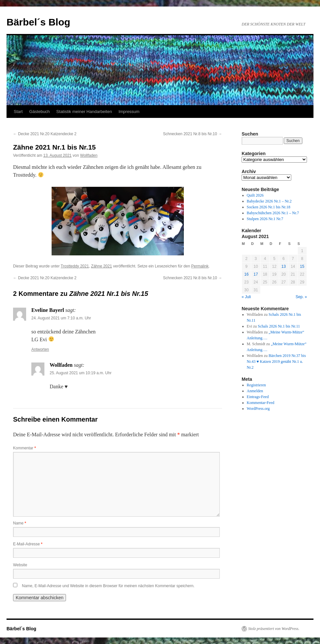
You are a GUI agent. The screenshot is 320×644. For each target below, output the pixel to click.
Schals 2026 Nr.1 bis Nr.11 (279, 326)
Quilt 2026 (255, 195)
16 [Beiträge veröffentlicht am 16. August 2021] (246, 274)
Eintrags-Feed (258, 397)
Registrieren (256, 385)
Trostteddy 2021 (75, 266)
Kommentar (24, 448)
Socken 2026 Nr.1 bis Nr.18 (269, 207)
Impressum (129, 112)
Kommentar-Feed (261, 403)
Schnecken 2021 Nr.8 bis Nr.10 (192, 134)
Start (18, 112)
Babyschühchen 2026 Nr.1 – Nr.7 (273, 213)
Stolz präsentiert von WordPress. (274, 629)
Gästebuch (39, 112)
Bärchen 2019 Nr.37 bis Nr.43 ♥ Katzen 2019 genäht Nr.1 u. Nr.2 (276, 362)
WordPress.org (258, 409)
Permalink (200, 266)
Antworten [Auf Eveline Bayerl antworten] (40, 349)
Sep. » (301, 297)
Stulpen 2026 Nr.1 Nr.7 (265, 219)
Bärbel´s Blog (38, 22)
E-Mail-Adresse (28, 544)
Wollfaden (89, 155)
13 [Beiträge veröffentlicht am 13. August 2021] (284, 266)
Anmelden (255, 391)
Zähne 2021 (102, 266)
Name (20, 523)
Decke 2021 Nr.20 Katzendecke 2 (45, 134)
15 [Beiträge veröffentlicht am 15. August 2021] (302, 266)
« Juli (246, 297)
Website (20, 565)
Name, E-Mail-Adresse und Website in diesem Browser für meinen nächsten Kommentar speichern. (108, 586)
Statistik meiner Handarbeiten (84, 112)
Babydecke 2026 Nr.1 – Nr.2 (269, 201)
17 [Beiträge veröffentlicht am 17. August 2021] (256, 274)
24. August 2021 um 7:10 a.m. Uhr (61, 318)
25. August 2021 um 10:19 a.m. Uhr (80, 373)
